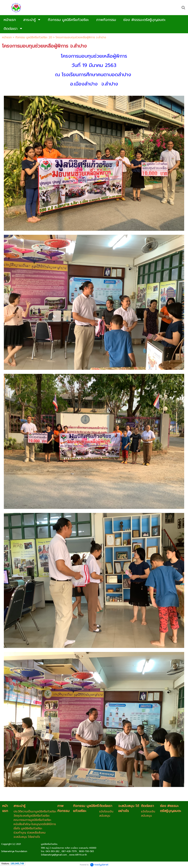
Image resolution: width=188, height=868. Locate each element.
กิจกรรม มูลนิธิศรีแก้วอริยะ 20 (34, 37)
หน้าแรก (7, 37)
